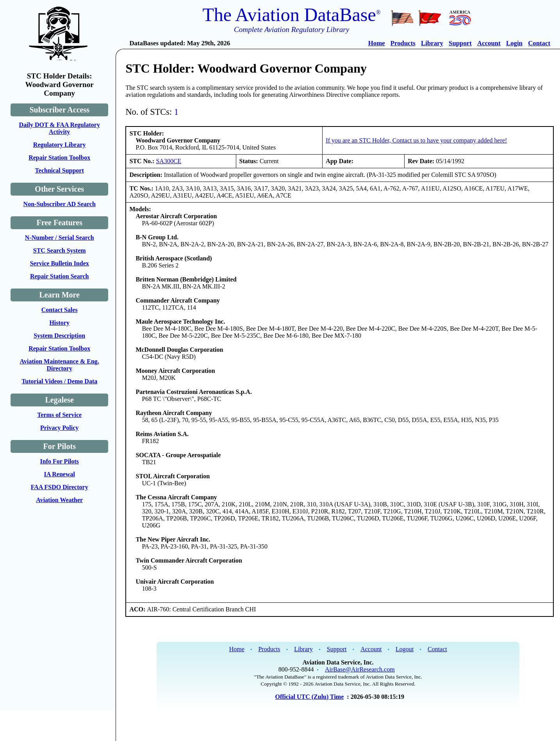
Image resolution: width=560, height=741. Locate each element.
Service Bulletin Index (60, 263)
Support (460, 43)
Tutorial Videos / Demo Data (59, 381)
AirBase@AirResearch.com (360, 669)
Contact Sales (60, 310)
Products (403, 43)
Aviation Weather (59, 500)
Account (489, 43)
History (59, 323)
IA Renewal (59, 474)
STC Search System (60, 250)
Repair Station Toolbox (59, 158)
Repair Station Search (60, 276)
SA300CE (169, 161)
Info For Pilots (60, 461)
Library (432, 43)
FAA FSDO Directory (60, 487)
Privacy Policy (59, 428)
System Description (59, 336)
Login (514, 43)
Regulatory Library (60, 145)
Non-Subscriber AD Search (60, 204)
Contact (539, 43)
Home (377, 43)
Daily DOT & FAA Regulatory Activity (59, 128)
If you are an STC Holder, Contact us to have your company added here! (416, 140)
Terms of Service (59, 415)
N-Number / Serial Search (60, 238)
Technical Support (60, 170)
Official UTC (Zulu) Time (309, 697)
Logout (405, 649)
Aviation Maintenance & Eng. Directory (60, 365)
